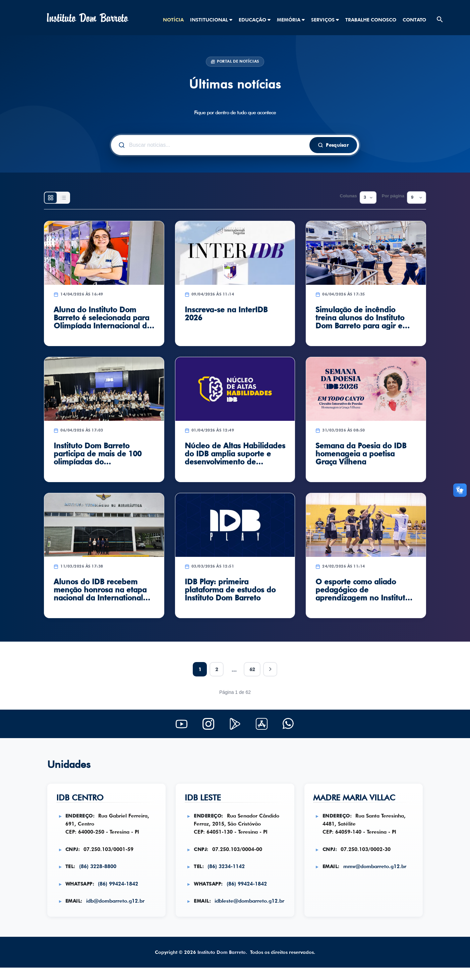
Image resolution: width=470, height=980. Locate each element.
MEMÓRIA (291, 20)
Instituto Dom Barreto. (222, 965)
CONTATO (414, 20)
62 (252, 669)
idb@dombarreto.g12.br (117, 904)
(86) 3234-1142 (227, 869)
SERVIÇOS (325, 20)
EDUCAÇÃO (255, 20)
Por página (393, 196)
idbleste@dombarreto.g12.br (230, 912)
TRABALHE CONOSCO (371, 20)
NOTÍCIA (173, 20)
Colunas (348, 196)
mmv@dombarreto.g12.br (376, 869)
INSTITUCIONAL (211, 20)
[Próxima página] (271, 669)
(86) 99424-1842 (120, 886)
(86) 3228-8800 (99, 869)
